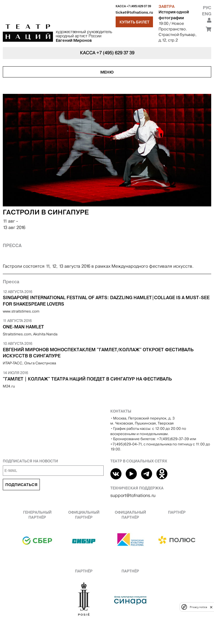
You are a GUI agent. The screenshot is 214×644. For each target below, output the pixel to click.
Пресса (12, 245)
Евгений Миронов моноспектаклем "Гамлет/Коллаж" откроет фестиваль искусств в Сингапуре (98, 353)
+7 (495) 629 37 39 (139, 6)
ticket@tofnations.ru (134, 12)
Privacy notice (198, 607)
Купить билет (134, 22)
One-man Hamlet (23, 327)
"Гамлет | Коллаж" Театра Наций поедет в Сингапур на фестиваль (87, 379)
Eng (207, 14)
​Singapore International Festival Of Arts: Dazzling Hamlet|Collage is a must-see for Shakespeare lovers (106, 301)
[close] (211, 607)
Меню (107, 72)
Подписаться (21, 485)
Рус (207, 8)
